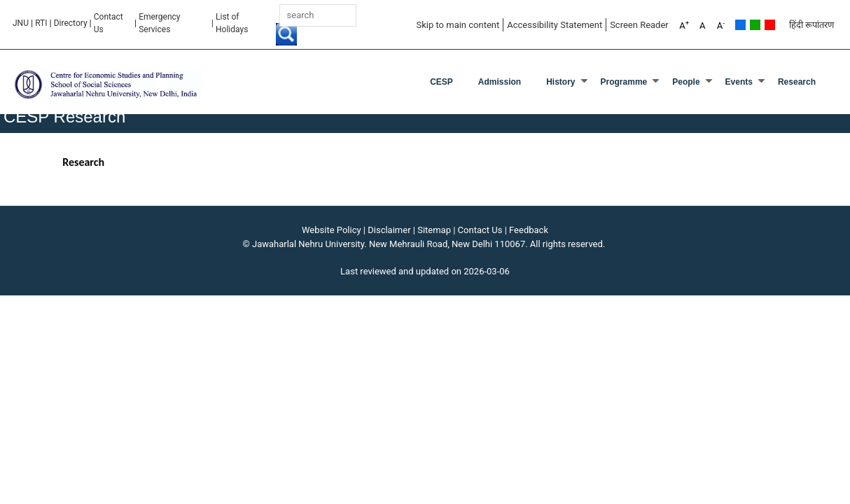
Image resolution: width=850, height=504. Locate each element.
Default (740, 25)
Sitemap (434, 230)
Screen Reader (639, 25)
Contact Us (109, 23)
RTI (41, 23)
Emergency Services (159, 23)
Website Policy (332, 230)
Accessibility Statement (555, 25)
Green (755, 25)
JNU (21, 23)
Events (739, 82)
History (560, 82)
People (686, 82)
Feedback (529, 230)
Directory (71, 23)
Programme (624, 82)
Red (770, 25)
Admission (500, 82)
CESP (441, 82)
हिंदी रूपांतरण (811, 25)
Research (797, 82)
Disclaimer (389, 230)
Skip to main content (458, 25)
